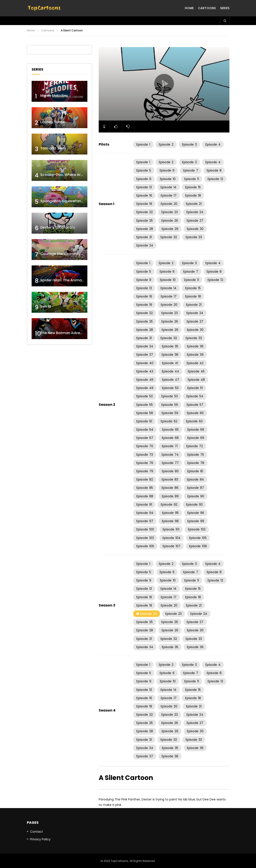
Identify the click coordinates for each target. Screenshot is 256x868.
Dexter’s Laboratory (58, 227)
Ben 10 (46, 307)
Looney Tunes (52, 122)
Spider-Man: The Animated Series (70, 280)
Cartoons (207, 8)
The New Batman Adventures (66, 333)
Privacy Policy (40, 839)
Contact (36, 832)
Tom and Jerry (53, 148)
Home (189, 8)
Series (225, 8)
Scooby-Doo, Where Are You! (66, 175)
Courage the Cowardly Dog (64, 254)
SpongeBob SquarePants (62, 201)
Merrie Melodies (54, 96)
